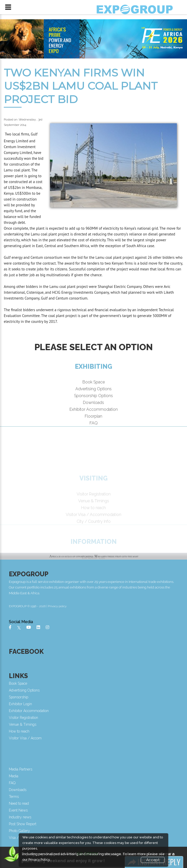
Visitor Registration (25, 718)
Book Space (94, 390)
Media (16, 776)
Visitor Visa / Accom (27, 738)
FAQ (94, 431)
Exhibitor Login (22, 704)
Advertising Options (93, 397)
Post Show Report (25, 824)
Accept (153, 860)
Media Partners (23, 769)
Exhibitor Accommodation (94, 418)
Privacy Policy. (39, 860)
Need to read (21, 803)
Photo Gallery (21, 831)
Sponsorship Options (93, 404)
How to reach (21, 731)
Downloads (93, 411)
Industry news (22, 817)
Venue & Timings (25, 724)
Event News (20, 810)
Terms (16, 797)
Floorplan (93, 425)
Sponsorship (21, 697)
